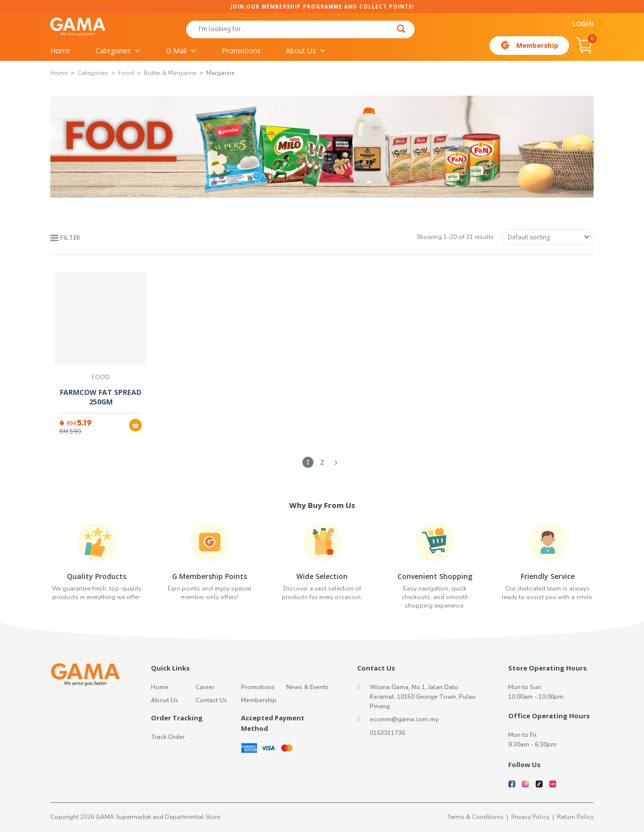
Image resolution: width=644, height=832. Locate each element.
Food (126, 73)
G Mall (181, 51)
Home (60, 51)
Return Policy (575, 817)
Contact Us (211, 700)
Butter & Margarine (170, 73)
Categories (118, 51)
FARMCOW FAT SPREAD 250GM (101, 397)
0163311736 (387, 733)
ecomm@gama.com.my (404, 719)
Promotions (241, 51)
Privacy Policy (530, 817)
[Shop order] (548, 237)
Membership (537, 45)
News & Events (307, 687)
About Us (306, 51)
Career (205, 687)
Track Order (168, 737)
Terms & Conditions (475, 817)
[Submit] (401, 30)
